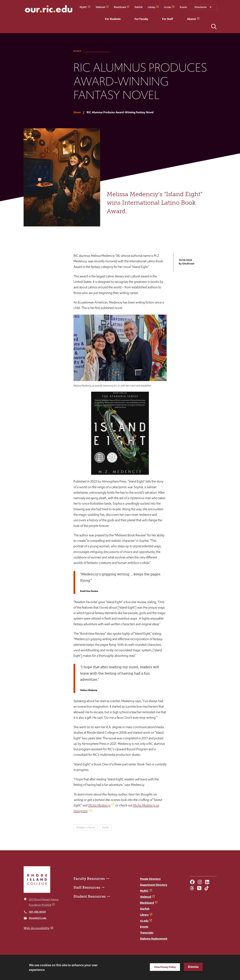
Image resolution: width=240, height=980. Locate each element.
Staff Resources (87, 887)
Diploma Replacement (154, 939)
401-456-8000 (37, 912)
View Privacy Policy (165, 967)
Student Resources (90, 896)
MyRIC (83, 7)
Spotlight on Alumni (85, 827)
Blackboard (120, 7)
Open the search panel (214, 27)
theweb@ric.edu (38, 918)
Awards (105, 827)
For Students (113, 19)
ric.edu (168, 7)
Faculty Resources (89, 879)
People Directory (150, 879)
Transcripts (147, 933)
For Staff (168, 19)
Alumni (191, 19)
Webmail (100, 7)
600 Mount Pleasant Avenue (44, 899)
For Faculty (141, 19)
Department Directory (154, 885)
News (77, 51)
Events (183, 7)
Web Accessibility (37, 928)
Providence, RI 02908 (40, 905)
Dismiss (193, 967)
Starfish (139, 7)
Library (152, 7)
